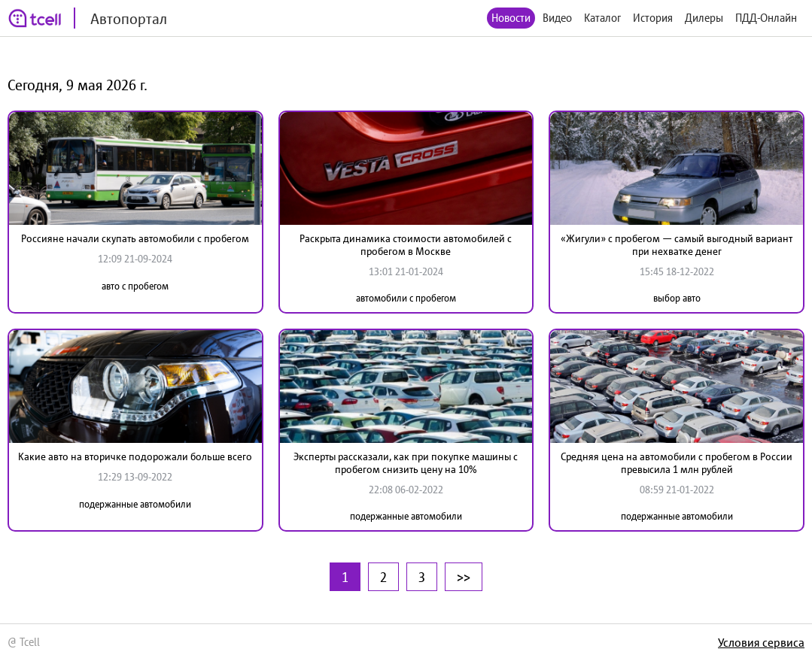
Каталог (602, 18)
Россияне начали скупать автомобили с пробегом (135, 238)
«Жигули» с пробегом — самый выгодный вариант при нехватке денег (677, 245)
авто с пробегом (135, 286)
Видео (557, 18)
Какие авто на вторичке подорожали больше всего (135, 456)
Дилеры (704, 18)
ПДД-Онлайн (766, 18)
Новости (511, 18)
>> (464, 577)
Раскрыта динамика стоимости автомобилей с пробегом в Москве (406, 245)
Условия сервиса (761, 642)
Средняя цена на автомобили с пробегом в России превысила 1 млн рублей (677, 463)
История (653, 18)
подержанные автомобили (135, 504)
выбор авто (677, 298)
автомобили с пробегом (406, 298)
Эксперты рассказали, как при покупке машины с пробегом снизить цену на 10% (406, 463)
